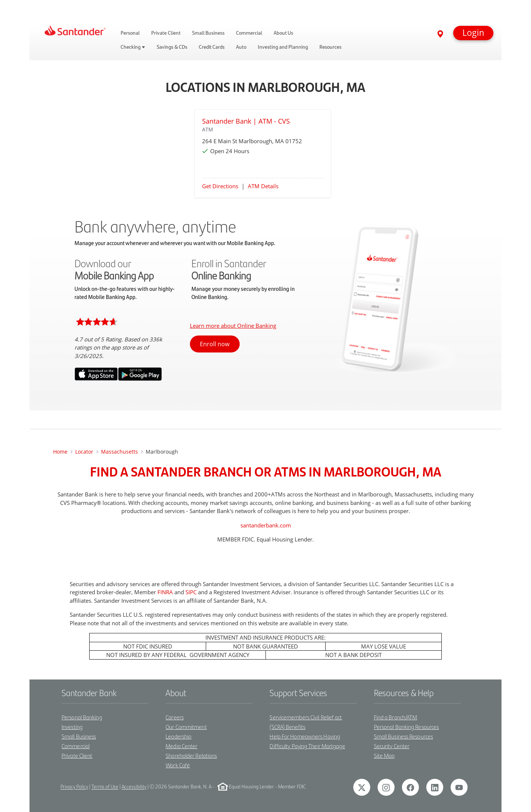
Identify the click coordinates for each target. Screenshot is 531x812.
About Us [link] (283, 33)
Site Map (384, 755)
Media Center (181, 746)
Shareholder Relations (191, 755)
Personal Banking (82, 717)
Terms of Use (105, 787)
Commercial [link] (249, 33)
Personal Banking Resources (407, 727)
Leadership (178, 736)
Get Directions (220, 186)
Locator (84, 452)
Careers (175, 717)
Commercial (76, 746)
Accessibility (134, 787)
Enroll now (215, 344)
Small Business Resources (403, 736)
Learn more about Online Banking (233, 326)
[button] (473, 33)
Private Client (77, 755)
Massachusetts (119, 452)
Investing (72, 727)
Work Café (178, 765)
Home (60, 452)
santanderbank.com (266, 525)
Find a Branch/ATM (396, 717)
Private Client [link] (166, 33)
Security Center (392, 746)
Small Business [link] (208, 33)
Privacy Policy (74, 787)
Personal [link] (130, 33)
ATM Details (263, 186)
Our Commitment (186, 727)
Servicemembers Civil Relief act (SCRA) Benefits (306, 722)
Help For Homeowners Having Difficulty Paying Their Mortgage (307, 741)
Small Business (79, 736)
